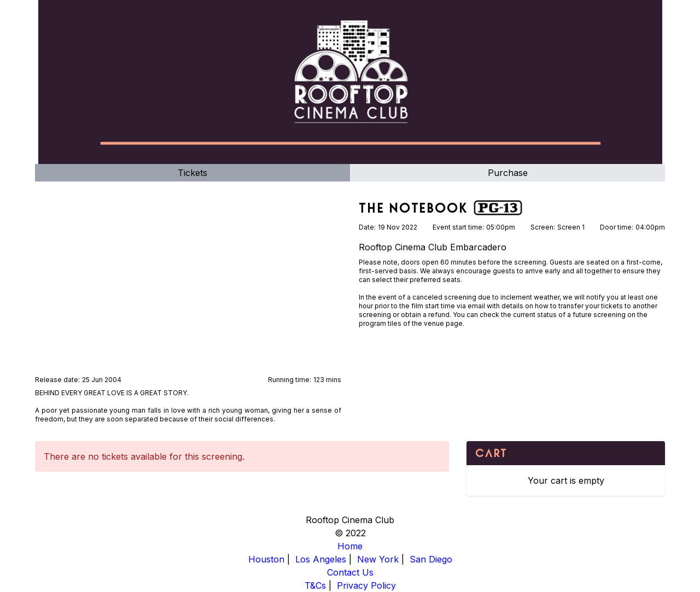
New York (378, 559)
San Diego (431, 559)
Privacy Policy (366, 585)
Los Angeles (321, 559)
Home (350, 546)
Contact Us (350, 572)
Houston (266, 559)
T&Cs (315, 585)
